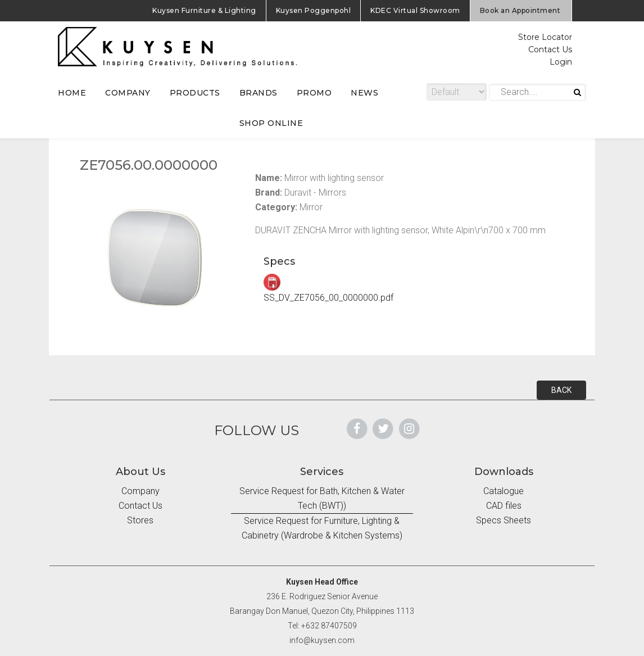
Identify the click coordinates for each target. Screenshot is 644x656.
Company (140, 491)
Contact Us (550, 49)
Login (561, 62)
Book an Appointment (520, 10)
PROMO (314, 93)
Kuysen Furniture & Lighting (204, 10)
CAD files (504, 506)
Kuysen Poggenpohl (314, 10)
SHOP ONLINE (271, 123)
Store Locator (545, 37)
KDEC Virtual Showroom (415, 10)
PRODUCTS (195, 93)
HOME (72, 93)
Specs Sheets (504, 520)
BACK (561, 390)
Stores (140, 520)
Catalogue (504, 491)
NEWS (364, 93)
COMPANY (128, 93)
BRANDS (258, 93)
